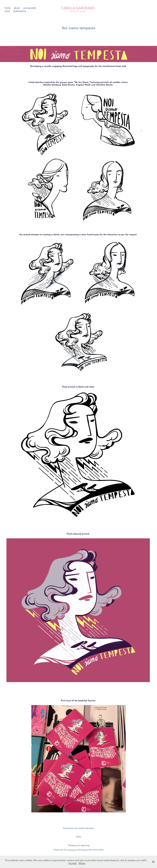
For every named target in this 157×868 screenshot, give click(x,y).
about (17, 8)
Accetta (72, 863)
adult (7, 11)
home (8, 8)
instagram (72, 850)
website (85, 850)
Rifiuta (82, 863)
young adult (30, 8)
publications (20, 11)
